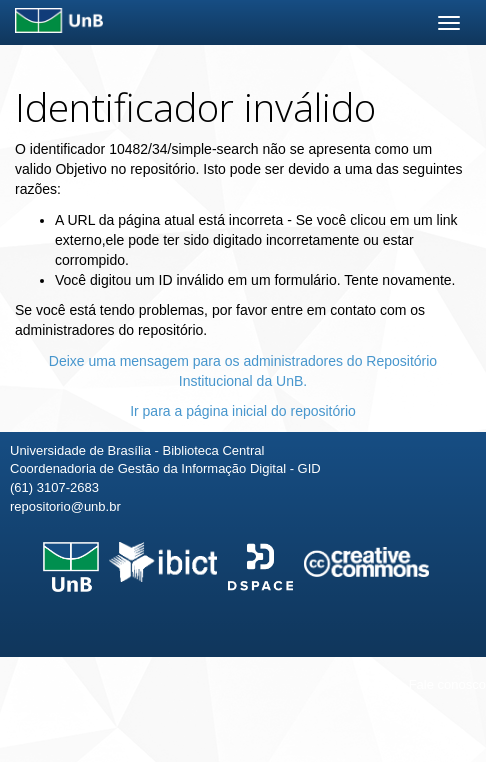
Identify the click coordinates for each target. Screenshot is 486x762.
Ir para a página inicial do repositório (243, 411)
